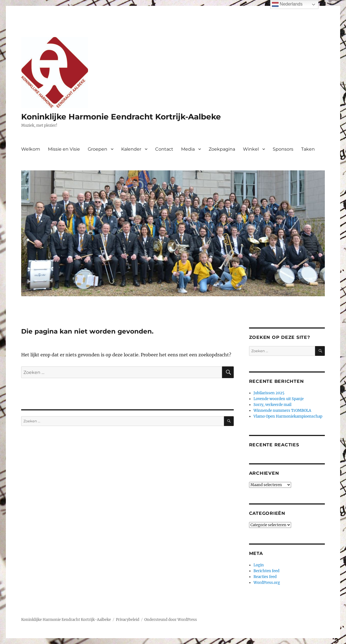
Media (188, 149)
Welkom (31, 149)
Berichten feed (266, 571)
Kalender (131, 149)
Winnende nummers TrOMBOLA (282, 411)
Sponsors (283, 149)
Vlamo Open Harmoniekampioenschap (288, 416)
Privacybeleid (128, 620)
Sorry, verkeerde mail (272, 405)
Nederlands (287, 4)
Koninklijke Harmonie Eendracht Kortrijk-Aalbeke (121, 117)
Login (259, 565)
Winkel (251, 149)
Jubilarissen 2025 (269, 393)
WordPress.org (267, 583)
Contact (164, 149)
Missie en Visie (64, 149)
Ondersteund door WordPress (171, 620)
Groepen (98, 149)
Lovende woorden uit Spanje (279, 399)
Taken (308, 149)
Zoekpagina (222, 149)
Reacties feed (265, 577)
